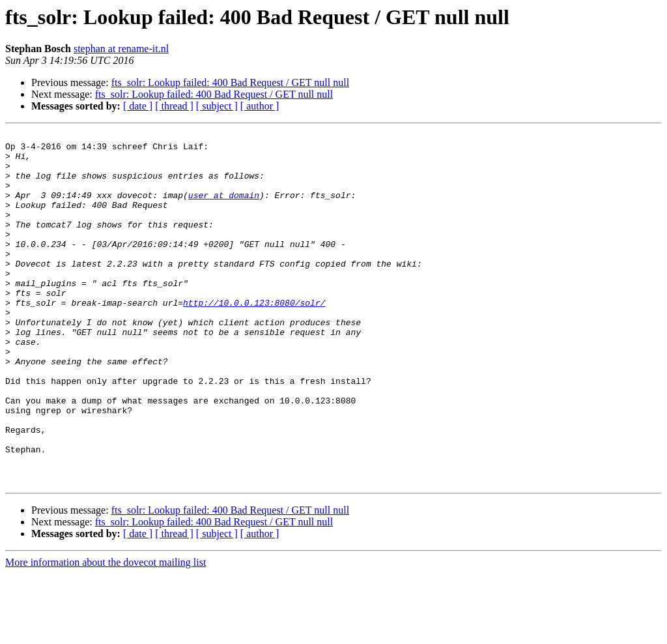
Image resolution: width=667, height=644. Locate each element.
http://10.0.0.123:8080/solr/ (254, 338)
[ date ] (138, 106)
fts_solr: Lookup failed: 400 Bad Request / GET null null (230, 82)
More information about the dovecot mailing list (106, 633)
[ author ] (260, 106)
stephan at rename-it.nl (121, 49)
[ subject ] (217, 106)
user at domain (224, 209)
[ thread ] (174, 106)
